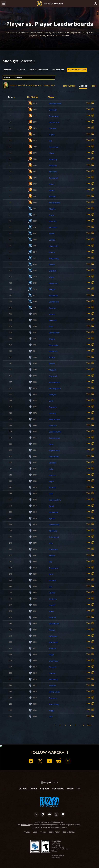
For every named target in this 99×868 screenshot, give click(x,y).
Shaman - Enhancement (13, 77)
